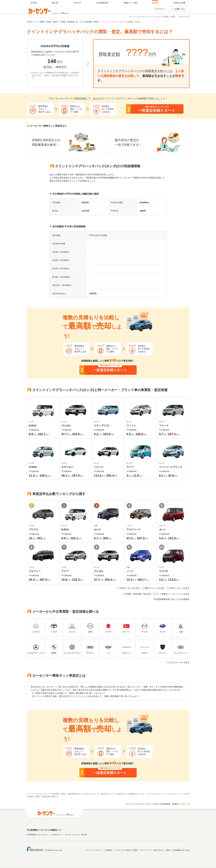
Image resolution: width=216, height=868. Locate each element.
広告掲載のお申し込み (181, 850)
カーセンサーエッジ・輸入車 (76, 835)
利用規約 (109, 850)
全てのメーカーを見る (179, 662)
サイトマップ (184, 17)
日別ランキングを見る (130, 588)
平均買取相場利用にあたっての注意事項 (172, 599)
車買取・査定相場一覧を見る (138, 594)
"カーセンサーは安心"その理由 (126, 850)
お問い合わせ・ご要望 (162, 850)
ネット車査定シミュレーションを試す (173, 594)
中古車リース (57, 835)
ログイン (161, 9)
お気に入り (180, 9)
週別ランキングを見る (155, 588)
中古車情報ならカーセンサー (38, 835)
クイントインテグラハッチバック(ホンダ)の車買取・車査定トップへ (156, 804)
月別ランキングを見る (179, 588)
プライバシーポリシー (94, 850)
